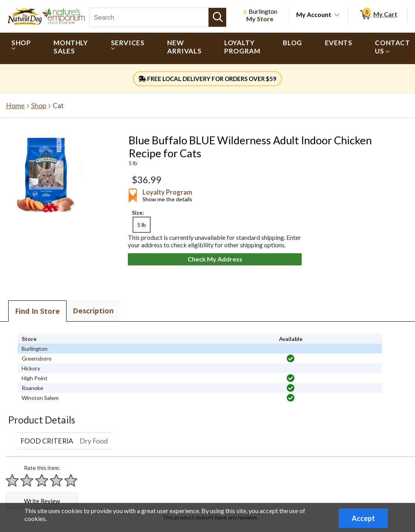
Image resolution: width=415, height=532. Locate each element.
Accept (363, 518)
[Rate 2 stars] (27, 480)
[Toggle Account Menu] (337, 15)
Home (15, 106)
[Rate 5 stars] (71, 480)
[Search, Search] (149, 17)
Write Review (42, 501)
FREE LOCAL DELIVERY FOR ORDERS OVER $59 (207, 79)
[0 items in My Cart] (378, 15)
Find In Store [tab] (37, 311)
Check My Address (215, 259)
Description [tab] (93, 311)
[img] (291, 359)
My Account (314, 14)
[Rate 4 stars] (57, 480)
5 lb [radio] (142, 225)
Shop (39, 106)
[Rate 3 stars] (42, 480)
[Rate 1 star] (13, 480)
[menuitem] (21, 48)
